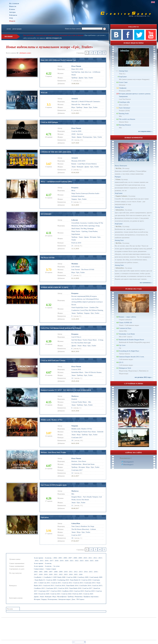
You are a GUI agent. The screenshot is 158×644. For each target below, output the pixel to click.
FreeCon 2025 (77, 594)
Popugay (118, 177)
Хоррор (44, 599)
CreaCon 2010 (86, 580)
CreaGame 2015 (52, 588)
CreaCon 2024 (66, 594)
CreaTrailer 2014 (85, 585)
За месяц (48, 558)
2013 (100, 558)
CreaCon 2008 (71, 577)
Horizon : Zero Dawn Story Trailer (53, 452)
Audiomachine (76, 464)
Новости (13, 6)
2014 (37, 561)
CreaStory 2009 (83, 577)
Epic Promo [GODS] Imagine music (54, 485)
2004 (55, 558)
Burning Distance (125, 125)
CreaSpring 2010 (63, 580)
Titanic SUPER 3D (125, 322)
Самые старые (51, 569)
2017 (52, 561)
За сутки (56, 566)
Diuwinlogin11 (128, 464)
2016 (46, 561)
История (37, 599)
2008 (75, 558)
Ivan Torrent (76, 269)
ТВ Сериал (80, 599)
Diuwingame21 (129, 462)
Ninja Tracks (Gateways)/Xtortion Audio (85, 193)
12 (72, 378)
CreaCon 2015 (97, 585)
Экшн (42, 597)
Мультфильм (62, 597)
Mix (90, 402)
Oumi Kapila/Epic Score (80, 307)
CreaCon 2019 (79, 591)
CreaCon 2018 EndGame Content (53, 360)
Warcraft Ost (76, 104)
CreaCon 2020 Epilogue (49, 122)
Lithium (93, 529)
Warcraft (44, 93)
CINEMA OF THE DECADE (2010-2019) (56, 152)
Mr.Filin (118, 168)
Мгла (73, 190)
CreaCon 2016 (63, 588)
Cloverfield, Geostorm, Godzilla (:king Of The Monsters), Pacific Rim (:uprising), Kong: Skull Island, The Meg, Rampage (87, 226)
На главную (14, 3)
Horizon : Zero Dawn (79, 461)
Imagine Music (77, 497)
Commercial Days (125, 328)
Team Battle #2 (75, 580)
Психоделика (53, 599)
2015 (42, 561)
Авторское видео (64, 599)
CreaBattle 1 (38, 577)
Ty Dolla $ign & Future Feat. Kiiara (84, 432)
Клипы (12, 9)
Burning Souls (124, 113)
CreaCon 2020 (76, 131)
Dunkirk (74, 399)
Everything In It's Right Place (129, 351)
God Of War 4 (76, 337)
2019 (62, 561)
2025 (91, 561)
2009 (80, 558)
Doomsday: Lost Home (127, 334)
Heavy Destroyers (121, 166)
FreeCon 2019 (90, 591)
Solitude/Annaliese (78, 196)
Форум (12, 21)
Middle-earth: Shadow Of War (82, 429)
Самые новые (39, 569)
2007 (70, 558)
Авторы (12, 12)
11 (72, 505)
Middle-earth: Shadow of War (52, 420)
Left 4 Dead (76, 267)
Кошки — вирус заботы (127, 317)
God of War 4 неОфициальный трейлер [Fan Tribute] (61, 328)
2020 (67, 561)
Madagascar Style (125, 368)
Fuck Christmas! (125, 108)
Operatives (45, 517)
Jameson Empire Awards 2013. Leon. (132, 357)
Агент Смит (123, 82)
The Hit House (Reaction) (80, 529)
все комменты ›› (146, 282)
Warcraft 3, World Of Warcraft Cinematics (86, 101)
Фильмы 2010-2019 (78, 161)
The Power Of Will (48, 258)
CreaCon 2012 (67, 583)
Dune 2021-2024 (77, 69)
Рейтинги (13, 15)
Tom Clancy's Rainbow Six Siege (83, 526)
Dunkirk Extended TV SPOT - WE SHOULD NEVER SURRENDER (66, 390)
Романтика (79, 597)
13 (72, 140)
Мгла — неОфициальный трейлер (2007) (56, 182)
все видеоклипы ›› (145, 131)
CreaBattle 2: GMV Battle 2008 (54, 577)
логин (9, 29)
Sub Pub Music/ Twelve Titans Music (84, 340)
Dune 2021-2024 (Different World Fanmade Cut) (58, 60)
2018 (56, 561)
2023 (82, 561)
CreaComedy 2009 (96, 577)
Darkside (100, 432)
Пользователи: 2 (126, 458)
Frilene (118, 179)
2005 (60, 558)
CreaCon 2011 (56, 583)
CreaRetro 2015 (39, 588)
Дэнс (73, 599)
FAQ (11, 18)
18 (72, 538)
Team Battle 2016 (75, 588)
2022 (77, 561)
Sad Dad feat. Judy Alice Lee (81, 72)
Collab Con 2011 (44, 583)
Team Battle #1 (40, 580)
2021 (72, 561)
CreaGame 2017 (44, 591)
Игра (54, 597)
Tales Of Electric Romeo (93, 372)
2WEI (73, 134)
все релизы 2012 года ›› (143, 377)
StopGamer (123, 77)
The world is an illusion (127, 119)
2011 (90, 558)
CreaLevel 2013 (49, 585)
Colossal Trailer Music (79, 402)
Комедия (48, 597)
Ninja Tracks (76, 231)
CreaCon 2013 (78, 583)
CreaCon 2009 (51, 580)
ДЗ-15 (121, 362)
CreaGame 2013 (90, 583)
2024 (87, 561)
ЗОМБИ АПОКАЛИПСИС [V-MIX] (54, 287)
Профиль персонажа (91, 597)
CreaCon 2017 (87, 588)
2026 (97, 561)
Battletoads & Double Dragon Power (132, 340)
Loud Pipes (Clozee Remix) (87, 164)
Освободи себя (124, 102)
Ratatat (74, 164)
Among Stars (123, 71)
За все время (38, 558)
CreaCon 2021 (55, 594)
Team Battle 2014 (72, 585)
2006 (65, 558)
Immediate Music (77, 372)
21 (72, 246)
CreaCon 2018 (56, 591)
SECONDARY (46, 214)
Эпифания (123, 88)
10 (72, 440)
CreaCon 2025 (88, 594)
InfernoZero (120, 210)
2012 (95, 558)
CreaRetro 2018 (67, 591)
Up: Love (122, 345)
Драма (36, 597)
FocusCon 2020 (44, 594)
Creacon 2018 (76, 369)
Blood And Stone (89, 464)
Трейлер (71, 597)
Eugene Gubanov (122, 196)
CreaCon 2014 (60, 585)
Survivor (80, 134)
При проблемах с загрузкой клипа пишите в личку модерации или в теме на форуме (53, 35)
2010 (85, 558)
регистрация (17, 29)
